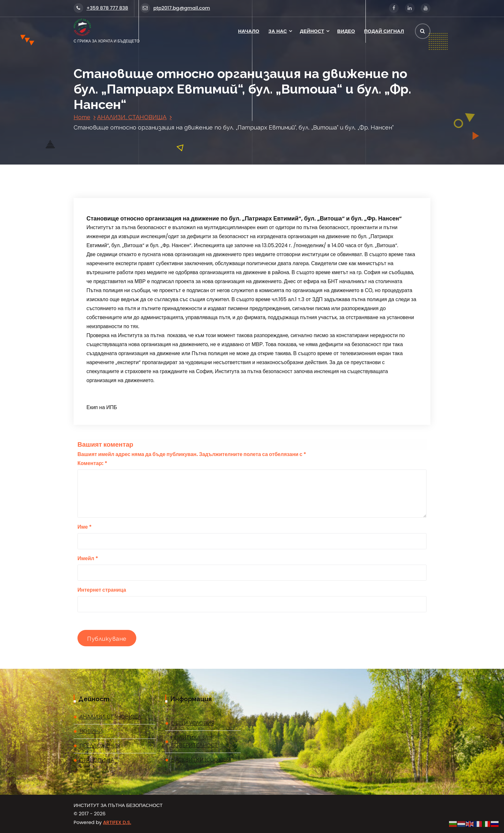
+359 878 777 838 (101, 8)
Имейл (88, 558)
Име (85, 527)
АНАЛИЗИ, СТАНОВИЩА (132, 117)
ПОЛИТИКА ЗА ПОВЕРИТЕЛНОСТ (194, 742)
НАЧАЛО (249, 31)
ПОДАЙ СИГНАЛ (384, 31)
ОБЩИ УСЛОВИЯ (193, 723)
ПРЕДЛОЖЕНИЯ (100, 746)
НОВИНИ (91, 731)
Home (82, 117)
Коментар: (92, 463)
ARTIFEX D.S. (117, 822)
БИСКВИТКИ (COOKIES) (201, 760)
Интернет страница (102, 590)
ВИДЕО (346, 31)
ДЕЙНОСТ (312, 31)
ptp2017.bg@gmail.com (175, 8)
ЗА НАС (278, 31)
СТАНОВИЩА (97, 760)
